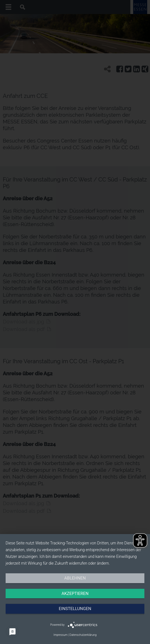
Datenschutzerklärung (83, 635)
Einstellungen (75, 609)
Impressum (60, 635)
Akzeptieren (75, 594)
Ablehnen (75, 578)
